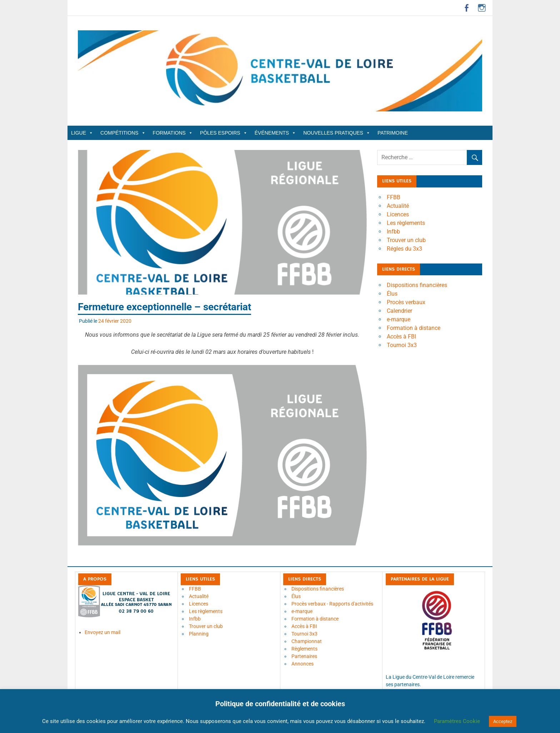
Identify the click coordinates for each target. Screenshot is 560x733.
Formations (173, 133)
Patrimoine (393, 133)
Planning (199, 634)
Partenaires (304, 656)
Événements (275, 133)
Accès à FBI (401, 337)
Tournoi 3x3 (402, 345)
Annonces (302, 664)
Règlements (304, 649)
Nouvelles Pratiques (337, 133)
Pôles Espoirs (224, 133)
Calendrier (399, 311)
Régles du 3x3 (404, 249)
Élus (392, 294)
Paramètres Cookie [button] (457, 721)
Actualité (398, 206)
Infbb (393, 232)
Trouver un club (406, 240)
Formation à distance (414, 328)
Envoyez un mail (102, 632)
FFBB (394, 197)
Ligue (82, 133)
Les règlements (406, 223)
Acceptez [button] (503, 721)
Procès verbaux (406, 302)
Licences (398, 214)
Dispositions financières (417, 285)
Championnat (307, 641)
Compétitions (123, 133)
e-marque (399, 319)
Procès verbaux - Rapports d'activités (332, 604)
